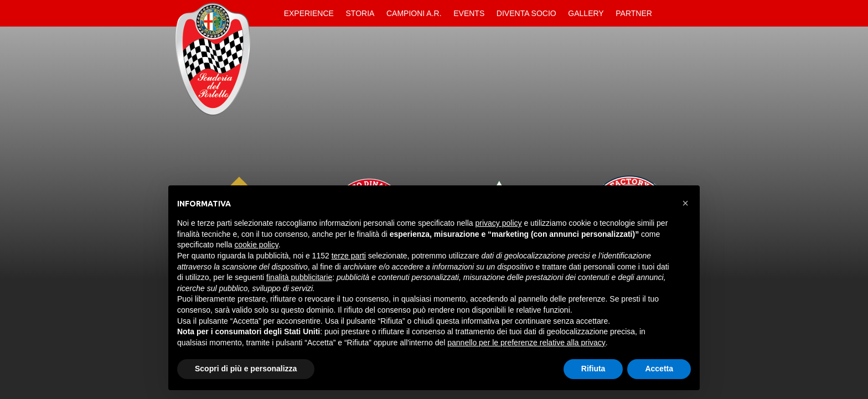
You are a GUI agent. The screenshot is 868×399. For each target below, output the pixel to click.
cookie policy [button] (257, 245)
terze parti (349, 256)
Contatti (668, 13)
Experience (309, 13)
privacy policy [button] (499, 223)
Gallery (586, 13)
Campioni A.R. (414, 13)
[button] (685, 203)
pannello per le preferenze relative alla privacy (526, 343)
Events (469, 13)
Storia (360, 13)
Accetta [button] (659, 369)
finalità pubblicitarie (299, 277)
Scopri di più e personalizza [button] (246, 369)
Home (268, 13)
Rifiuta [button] (593, 369)
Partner (634, 13)
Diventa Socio (526, 13)
